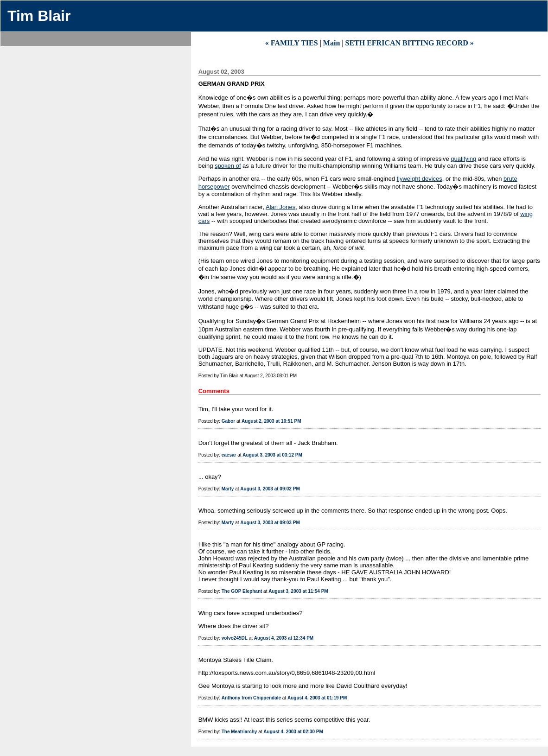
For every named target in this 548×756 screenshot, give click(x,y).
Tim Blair (39, 16)
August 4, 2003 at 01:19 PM (317, 698)
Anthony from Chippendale (251, 698)
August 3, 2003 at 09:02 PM (270, 489)
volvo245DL (235, 638)
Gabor (228, 421)
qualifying (463, 159)
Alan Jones (280, 207)
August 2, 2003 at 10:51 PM (271, 421)
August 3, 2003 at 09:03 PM (270, 523)
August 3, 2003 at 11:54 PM (298, 591)
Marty (228, 489)
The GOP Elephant (242, 591)
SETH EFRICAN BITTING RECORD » (409, 43)
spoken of (228, 166)
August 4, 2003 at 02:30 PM (293, 732)
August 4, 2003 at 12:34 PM (284, 638)
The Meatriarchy (239, 732)
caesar (229, 455)
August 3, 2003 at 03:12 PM (272, 455)
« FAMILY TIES (292, 43)
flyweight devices (419, 179)
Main (331, 43)
